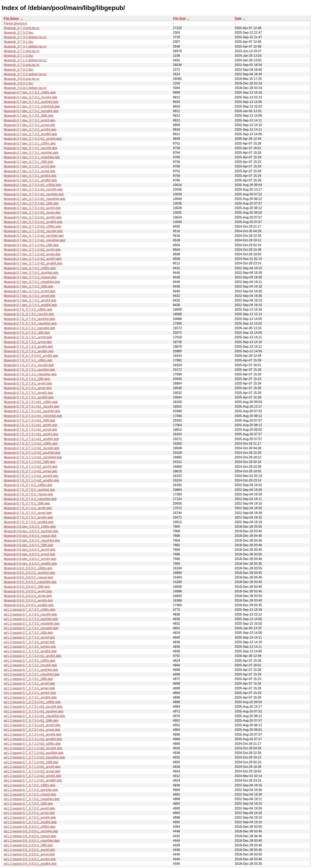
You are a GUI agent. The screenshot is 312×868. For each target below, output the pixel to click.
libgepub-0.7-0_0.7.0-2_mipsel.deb (28, 494)
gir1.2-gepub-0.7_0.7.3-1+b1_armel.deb (32, 730)
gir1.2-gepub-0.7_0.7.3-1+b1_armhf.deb (32, 725)
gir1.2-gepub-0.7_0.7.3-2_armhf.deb (29, 638)
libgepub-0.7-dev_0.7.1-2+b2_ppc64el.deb (34, 236)
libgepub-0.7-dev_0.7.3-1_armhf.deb (30, 166)
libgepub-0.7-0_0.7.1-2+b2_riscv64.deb (32, 448)
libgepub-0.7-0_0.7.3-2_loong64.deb (29, 328)
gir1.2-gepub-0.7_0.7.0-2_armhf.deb (29, 808)
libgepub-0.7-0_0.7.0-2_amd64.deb (29, 522)
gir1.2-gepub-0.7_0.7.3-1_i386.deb (28, 679)
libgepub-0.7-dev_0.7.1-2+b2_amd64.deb (33, 263)
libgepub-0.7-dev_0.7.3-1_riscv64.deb (31, 148)
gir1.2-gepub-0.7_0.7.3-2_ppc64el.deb (31, 619)
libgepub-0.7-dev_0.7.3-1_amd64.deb (30, 180)
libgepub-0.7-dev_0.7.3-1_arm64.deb (30, 176)
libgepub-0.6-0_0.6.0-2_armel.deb (28, 596)
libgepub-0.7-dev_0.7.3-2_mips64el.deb (32, 106)
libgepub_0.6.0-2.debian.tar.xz (25, 88)
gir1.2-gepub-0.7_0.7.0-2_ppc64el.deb (31, 790)
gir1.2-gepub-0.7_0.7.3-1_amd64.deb (30, 697)
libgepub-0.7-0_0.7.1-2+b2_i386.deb (29, 462)
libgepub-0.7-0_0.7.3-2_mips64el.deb (30, 323)
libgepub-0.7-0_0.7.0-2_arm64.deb (28, 517)
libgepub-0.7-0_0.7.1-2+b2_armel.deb (30, 471)
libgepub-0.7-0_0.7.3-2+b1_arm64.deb (31, 356)
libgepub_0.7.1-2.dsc (19, 56)
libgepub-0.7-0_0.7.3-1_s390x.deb (28, 360)
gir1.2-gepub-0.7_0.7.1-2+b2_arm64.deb (33, 776)
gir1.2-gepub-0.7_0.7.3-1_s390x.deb (30, 661)
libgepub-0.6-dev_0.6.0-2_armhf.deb (30, 550)
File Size (179, 18)
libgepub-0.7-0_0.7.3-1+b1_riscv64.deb (32, 407)
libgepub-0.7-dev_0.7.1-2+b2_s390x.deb (32, 227)
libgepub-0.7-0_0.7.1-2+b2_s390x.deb (31, 444)
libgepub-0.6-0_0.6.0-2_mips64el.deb (30, 582)
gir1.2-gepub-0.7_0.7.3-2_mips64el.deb (32, 624)
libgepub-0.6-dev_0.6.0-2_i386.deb (28, 545)
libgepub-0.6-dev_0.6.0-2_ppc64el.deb (31, 531)
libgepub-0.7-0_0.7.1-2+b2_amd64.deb (31, 480)
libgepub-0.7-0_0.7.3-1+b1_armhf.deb (31, 425)
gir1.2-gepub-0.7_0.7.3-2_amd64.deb (30, 651)
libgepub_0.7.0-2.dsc (19, 70)
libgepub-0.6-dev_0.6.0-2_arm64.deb (30, 559)
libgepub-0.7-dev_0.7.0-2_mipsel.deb (30, 277)
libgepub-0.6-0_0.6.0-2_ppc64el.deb (29, 573)
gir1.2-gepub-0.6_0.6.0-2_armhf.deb (29, 850)
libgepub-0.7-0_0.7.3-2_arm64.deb (28, 347)
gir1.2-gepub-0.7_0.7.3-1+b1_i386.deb (31, 721)
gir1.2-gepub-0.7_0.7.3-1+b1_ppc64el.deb (34, 711)
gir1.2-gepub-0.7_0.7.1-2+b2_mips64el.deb (34, 757)
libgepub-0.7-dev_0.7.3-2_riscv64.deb (31, 97)
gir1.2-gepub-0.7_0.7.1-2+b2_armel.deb (32, 771)
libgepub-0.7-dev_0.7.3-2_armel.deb (29, 125)
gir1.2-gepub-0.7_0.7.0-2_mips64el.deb (32, 799)
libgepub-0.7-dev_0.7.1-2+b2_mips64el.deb (35, 240)
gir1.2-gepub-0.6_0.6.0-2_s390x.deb (30, 827)
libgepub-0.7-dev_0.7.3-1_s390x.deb (30, 143)
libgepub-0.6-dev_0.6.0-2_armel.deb (29, 554)
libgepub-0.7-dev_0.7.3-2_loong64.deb (31, 111)
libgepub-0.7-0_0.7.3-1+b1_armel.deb (30, 430)
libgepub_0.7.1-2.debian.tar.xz (25, 60)
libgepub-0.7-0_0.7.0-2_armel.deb (28, 513)
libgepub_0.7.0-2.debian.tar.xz (25, 74)
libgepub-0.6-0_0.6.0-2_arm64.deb (28, 600)
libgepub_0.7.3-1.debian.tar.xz (25, 46)
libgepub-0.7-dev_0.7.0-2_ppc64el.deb (31, 273)
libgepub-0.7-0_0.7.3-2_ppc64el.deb (29, 319)
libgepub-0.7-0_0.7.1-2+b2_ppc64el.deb (32, 453)
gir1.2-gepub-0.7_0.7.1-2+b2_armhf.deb (32, 767)
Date (238, 18)
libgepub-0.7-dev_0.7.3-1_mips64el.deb (32, 157)
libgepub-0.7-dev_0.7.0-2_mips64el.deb (32, 282)
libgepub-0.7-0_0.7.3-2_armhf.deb (28, 337)
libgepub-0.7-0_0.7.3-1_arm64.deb (28, 393)
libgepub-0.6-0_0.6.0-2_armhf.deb (28, 591)
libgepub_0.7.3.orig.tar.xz (22, 28)
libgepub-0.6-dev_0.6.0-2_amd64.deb (30, 564)
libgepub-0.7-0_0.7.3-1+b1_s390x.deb (31, 402)
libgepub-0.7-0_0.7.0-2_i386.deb (27, 503)
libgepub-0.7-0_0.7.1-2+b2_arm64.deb (31, 476)
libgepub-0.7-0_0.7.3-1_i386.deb (27, 379)
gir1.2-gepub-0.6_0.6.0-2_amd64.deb (30, 864)
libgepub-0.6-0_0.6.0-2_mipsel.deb (28, 577)
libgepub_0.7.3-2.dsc (19, 33)
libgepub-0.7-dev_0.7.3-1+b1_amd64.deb (33, 222)
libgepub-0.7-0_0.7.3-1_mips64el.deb (30, 374)
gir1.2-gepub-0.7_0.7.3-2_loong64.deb (31, 628)
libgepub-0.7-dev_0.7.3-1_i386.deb (28, 162)
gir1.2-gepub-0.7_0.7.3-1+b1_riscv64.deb (33, 707)
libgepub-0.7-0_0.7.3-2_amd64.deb (29, 351)
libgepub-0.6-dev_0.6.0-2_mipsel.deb (30, 536)
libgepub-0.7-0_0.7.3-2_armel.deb (28, 342)
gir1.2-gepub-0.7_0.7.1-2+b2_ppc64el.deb (34, 753)
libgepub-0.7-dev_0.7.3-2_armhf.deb (30, 120)
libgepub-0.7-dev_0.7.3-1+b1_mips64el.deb (35, 199)
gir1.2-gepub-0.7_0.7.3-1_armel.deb (29, 688)
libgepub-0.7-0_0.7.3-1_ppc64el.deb (29, 370)
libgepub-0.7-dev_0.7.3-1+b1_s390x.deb (32, 185)
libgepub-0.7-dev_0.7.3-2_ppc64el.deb (31, 102)
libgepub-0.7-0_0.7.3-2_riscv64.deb (29, 314)
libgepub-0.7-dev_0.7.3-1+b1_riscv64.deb (33, 189)
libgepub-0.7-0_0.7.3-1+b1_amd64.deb (31, 439)
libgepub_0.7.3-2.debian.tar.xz (25, 37)
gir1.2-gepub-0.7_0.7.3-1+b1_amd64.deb (33, 739)
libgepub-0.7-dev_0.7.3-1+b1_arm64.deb (33, 217)
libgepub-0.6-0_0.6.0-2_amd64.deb (29, 605)
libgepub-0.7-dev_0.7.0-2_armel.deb (29, 296)
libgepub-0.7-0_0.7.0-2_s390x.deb (28, 485)
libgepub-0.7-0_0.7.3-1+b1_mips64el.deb (33, 416)
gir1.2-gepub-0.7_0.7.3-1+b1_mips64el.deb (34, 716)
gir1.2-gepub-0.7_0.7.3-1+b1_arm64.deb (33, 734)
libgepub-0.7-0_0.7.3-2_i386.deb (27, 333)
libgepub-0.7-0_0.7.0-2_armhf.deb (28, 508)
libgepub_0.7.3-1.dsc (19, 42)
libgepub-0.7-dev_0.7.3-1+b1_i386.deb (31, 203)
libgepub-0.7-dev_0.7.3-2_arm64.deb (30, 130)
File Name (11, 18)
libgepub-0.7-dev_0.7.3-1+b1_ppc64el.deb (34, 194)
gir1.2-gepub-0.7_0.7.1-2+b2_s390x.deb (32, 744)
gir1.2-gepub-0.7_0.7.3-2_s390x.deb (30, 610)
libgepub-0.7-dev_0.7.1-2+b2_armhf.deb (32, 250)
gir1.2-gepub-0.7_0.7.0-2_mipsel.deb (30, 794)
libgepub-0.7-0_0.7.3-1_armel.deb (28, 388)
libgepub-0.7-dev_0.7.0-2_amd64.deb (30, 305)
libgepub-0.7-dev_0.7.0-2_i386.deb (28, 286)
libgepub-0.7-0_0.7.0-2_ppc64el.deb (29, 490)
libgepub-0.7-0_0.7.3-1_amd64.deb (29, 397)
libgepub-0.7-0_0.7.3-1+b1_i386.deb (29, 420)
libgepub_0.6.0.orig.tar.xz (22, 79)
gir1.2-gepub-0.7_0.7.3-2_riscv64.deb (30, 614)
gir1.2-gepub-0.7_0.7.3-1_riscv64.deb (30, 665)
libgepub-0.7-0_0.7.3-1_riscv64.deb (29, 365)
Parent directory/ (15, 23)
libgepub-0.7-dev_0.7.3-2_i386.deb (28, 116)
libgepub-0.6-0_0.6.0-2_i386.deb (27, 587)
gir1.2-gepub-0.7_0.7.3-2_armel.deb (29, 642)
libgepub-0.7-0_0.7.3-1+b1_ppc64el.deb (32, 411)
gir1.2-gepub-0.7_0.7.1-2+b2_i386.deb (31, 762)
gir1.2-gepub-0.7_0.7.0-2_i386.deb (28, 804)
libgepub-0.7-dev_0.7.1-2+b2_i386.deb (31, 245)
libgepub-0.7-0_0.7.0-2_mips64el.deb (30, 499)
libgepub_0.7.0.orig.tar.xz (22, 65)
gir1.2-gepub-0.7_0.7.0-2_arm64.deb (30, 818)
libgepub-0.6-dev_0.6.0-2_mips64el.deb (32, 541)
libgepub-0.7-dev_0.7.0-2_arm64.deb (30, 300)
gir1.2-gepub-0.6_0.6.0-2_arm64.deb (30, 859)
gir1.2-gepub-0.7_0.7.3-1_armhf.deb (29, 684)
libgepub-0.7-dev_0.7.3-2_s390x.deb (30, 92)
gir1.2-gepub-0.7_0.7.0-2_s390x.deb (30, 785)
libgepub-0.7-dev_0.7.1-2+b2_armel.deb (32, 254)
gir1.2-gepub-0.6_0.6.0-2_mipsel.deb (30, 836)
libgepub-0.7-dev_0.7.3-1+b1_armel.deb (32, 213)
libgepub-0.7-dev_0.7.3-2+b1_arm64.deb (33, 139)
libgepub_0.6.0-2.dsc (19, 83)
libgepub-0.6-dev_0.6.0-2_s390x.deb (30, 527)
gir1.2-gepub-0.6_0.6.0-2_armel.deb (29, 854)
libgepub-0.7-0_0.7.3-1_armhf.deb (28, 383)
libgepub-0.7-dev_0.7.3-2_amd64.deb (30, 134)
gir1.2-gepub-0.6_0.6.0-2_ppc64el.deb (31, 831)
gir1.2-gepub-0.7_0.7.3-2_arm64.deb (30, 647)
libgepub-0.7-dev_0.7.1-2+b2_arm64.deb (33, 259)
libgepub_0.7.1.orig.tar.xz (22, 51)
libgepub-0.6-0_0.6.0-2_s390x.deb (28, 568)
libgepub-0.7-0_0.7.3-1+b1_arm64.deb (31, 434)
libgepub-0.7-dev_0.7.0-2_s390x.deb (30, 268)
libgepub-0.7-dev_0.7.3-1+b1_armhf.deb (32, 208)
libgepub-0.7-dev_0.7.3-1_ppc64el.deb (31, 153)
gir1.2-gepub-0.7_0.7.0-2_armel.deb (29, 813)
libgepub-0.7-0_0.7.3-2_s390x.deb (28, 310)
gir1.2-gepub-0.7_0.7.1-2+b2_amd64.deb (33, 780)
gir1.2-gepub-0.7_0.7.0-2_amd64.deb (30, 822)
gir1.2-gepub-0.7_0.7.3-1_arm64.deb (30, 693)
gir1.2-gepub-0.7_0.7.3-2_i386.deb (28, 633)
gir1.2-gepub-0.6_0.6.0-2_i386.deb (28, 845)
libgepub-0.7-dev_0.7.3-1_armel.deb (29, 171)
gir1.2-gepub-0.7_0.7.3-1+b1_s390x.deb (32, 702)
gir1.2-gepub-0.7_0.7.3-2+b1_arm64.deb (33, 656)
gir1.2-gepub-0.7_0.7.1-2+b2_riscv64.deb (33, 748)
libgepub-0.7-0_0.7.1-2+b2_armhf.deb (31, 467)
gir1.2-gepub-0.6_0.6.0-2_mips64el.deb (32, 841)
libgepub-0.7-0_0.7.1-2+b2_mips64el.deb (33, 457)
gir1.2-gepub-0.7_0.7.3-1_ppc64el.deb (31, 670)
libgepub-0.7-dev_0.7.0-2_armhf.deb (30, 291)
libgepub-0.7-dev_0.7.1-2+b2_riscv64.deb (33, 231)
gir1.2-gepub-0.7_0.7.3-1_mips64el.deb (32, 674)
